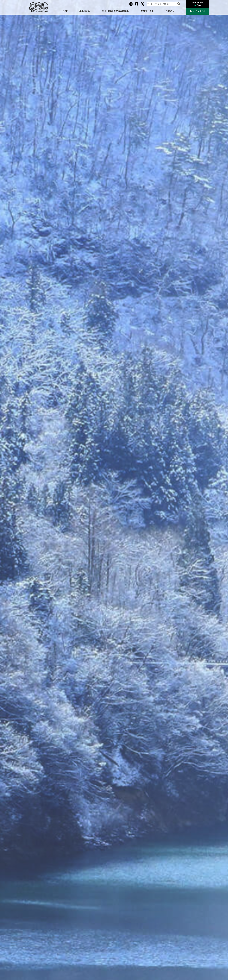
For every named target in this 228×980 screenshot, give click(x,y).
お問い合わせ (200, 11)
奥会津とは (85, 11)
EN (199, 5)
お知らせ (170, 11)
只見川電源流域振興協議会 (115, 11)
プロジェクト (147, 11)
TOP (65, 11)
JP (195, 5)
